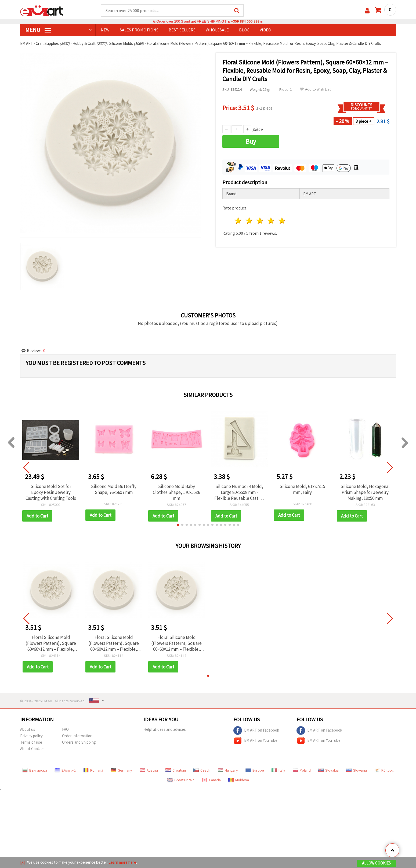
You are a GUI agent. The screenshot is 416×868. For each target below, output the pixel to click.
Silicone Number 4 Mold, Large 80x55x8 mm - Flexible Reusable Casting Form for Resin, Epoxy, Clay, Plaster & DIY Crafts (239, 492)
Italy (278, 770)
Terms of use (31, 742)
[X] (22, 862)
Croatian (176, 770)
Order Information (77, 736)
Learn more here (122, 862)
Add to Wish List (315, 89)
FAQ (65, 729)
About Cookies (32, 749)
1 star (239, 221)
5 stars (282, 221)
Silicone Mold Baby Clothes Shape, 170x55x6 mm (176, 492)
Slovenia (357, 770)
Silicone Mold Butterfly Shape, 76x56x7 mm (114, 489)
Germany (121, 770)
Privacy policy (31, 736)
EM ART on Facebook (256, 730)
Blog (244, 30)
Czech (202, 770)
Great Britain (181, 780)
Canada (211, 780)
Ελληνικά (65, 770)
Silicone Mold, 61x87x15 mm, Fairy (302, 489)
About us (28, 729)
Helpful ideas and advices (165, 729)
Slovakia (328, 770)
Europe (255, 770)
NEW (105, 30)
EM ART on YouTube (255, 741)
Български (35, 770)
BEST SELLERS (182, 30)
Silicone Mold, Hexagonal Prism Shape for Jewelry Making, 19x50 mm (365, 492)
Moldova (239, 780)
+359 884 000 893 (245, 21)
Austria (149, 770)
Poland (302, 770)
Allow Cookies (376, 863)
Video (265, 30)
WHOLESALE (217, 30)
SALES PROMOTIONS (139, 30)
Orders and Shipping (79, 742)
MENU (38, 30)
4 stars (271, 221)
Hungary (228, 770)
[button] (178, 525)
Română (93, 770)
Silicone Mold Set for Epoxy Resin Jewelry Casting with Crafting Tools (51, 492)
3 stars (260, 221)
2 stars (249, 221)
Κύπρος (384, 770)
